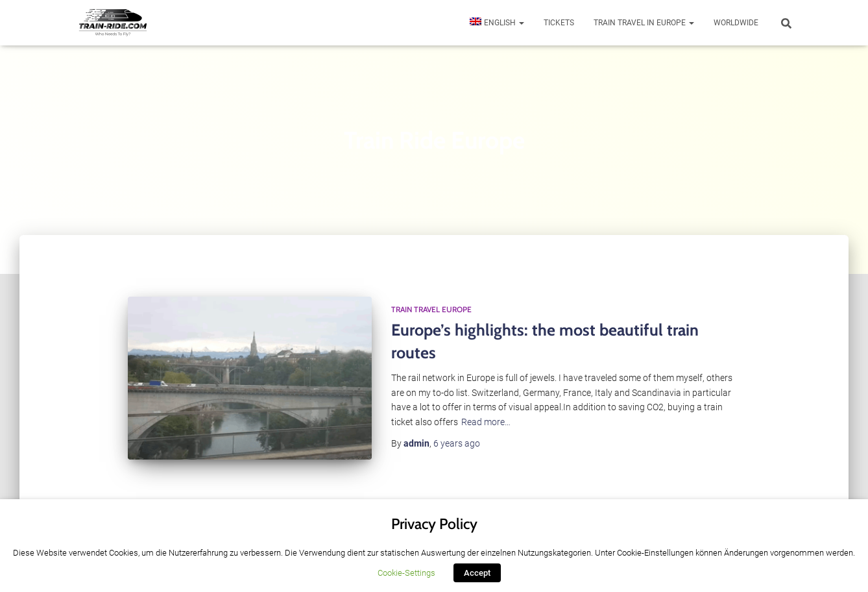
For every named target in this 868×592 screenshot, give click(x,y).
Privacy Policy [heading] (434, 524)
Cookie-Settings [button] (406, 573)
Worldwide (736, 23)
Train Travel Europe (431, 309)
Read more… (486, 422)
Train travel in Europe (644, 23)
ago (457, 443)
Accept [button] (477, 573)
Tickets (559, 23)
